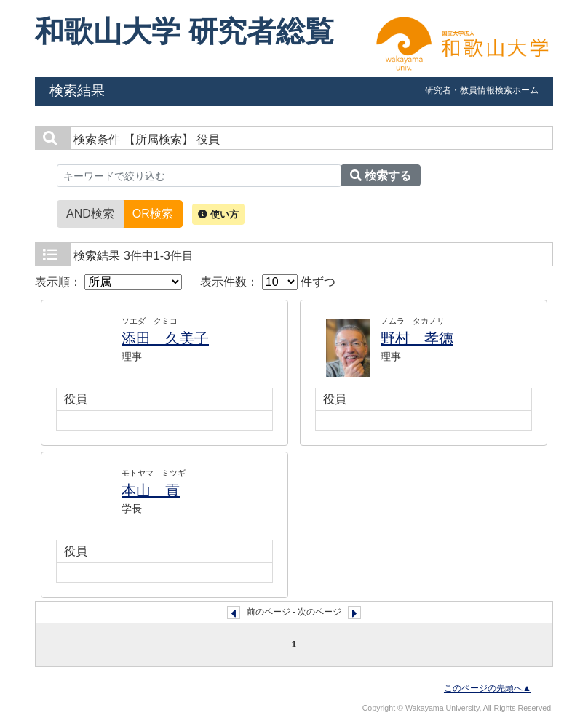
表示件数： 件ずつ (268, 282)
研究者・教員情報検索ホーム (482, 90)
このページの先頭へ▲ (488, 688)
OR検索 (153, 212)
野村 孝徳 (417, 338)
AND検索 (90, 212)
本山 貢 (151, 490)
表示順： (108, 282)
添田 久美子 (165, 338)
